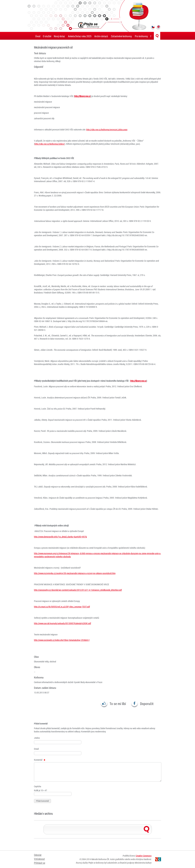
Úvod (38, 36)
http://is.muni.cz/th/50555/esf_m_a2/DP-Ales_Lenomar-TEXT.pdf (62, 607)
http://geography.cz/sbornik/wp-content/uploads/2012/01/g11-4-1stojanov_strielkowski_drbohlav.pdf (78, 590)
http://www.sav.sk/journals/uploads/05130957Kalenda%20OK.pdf (62, 623)
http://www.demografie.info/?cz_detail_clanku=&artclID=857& (60, 537)
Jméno (37, 738)
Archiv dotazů (101, 36)
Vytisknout (39, 859)
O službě (47, 36)
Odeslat (38, 855)
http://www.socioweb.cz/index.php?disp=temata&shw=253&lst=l (62, 640)
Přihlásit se (40, 863)
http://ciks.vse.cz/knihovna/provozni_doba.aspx (107, 130)
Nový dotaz (59, 36)
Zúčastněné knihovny (121, 36)
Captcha (38, 786)
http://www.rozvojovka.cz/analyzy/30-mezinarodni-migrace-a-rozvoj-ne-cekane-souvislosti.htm (75, 573)
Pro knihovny (141, 36)
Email (36, 749)
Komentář (40, 760)
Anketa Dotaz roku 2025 (80, 36)
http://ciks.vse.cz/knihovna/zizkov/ (50, 144)
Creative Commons (144, 856)
